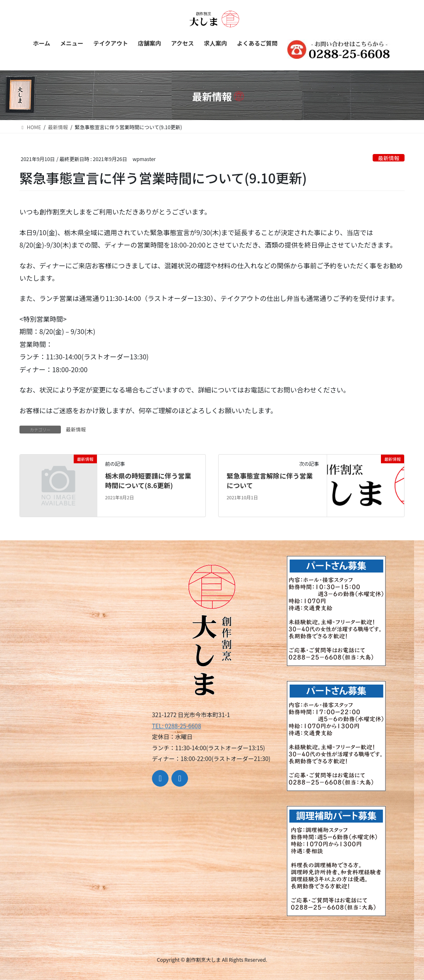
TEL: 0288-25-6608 (177, 726)
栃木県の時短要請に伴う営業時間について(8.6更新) (148, 480)
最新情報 (389, 158)
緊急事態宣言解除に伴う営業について (270, 480)
